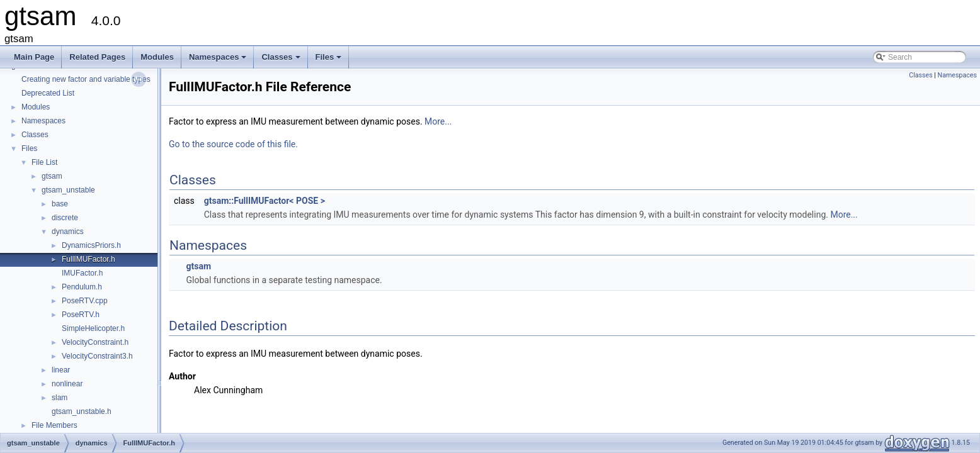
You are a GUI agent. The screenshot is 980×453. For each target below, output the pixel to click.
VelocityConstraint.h (95, 342)
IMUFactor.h (82, 273)
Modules (157, 57)
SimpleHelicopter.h (93, 328)
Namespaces (219, 60)
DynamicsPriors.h (91, 245)
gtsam (52, 176)
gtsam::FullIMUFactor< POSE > (265, 201)
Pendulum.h (82, 287)
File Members (54, 425)
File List (44, 162)
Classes (282, 60)
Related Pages (97, 57)
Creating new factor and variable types (86, 79)
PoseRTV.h (81, 315)
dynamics (68, 232)
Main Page (34, 57)
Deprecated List (48, 93)
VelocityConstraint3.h (97, 356)
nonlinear (67, 384)
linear (61, 370)
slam (60, 398)
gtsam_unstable (68, 190)
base (60, 204)
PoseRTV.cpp (85, 301)
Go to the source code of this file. (233, 144)
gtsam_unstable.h (82, 411)
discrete (65, 218)
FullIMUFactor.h (88, 259)
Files (330, 60)
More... (438, 121)
